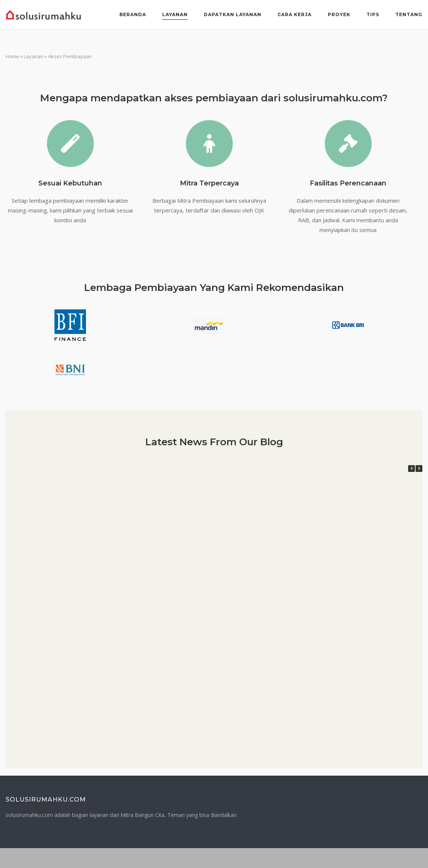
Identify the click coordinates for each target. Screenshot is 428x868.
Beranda (133, 14)
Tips (373, 14)
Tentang (409, 14)
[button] (419, 469)
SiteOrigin (260, 858)
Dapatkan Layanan (233, 14)
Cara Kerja (295, 14)
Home (12, 56)
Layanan (175, 14)
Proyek (339, 14)
